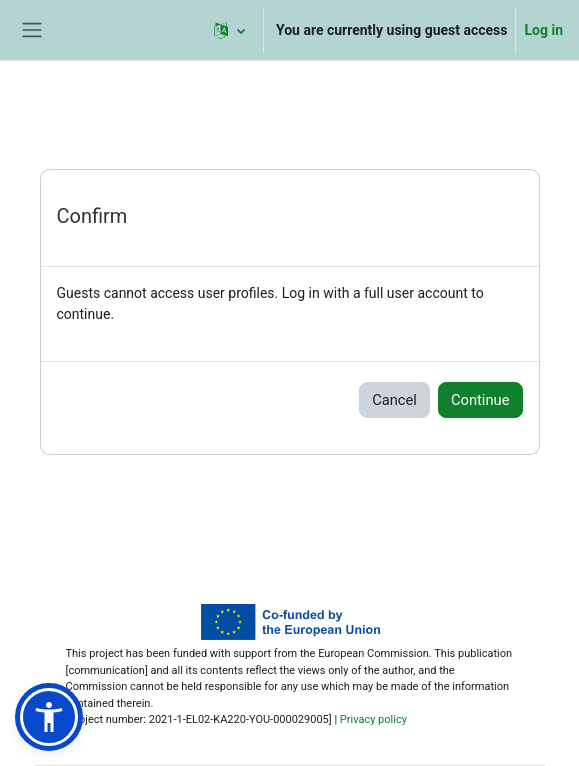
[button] (229, 30)
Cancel (394, 400)
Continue (480, 400)
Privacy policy (373, 719)
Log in (543, 30)
